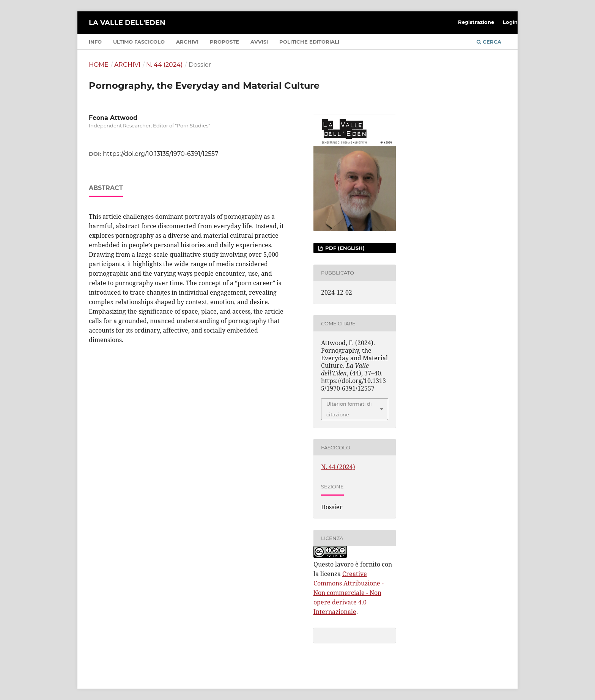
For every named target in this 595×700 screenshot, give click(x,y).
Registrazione (476, 22)
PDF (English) (344, 248)
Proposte (224, 42)
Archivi (187, 42)
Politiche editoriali (309, 42)
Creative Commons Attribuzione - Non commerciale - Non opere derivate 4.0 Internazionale (349, 593)
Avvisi (259, 42)
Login (510, 22)
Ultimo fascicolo (139, 42)
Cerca (489, 42)
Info (95, 42)
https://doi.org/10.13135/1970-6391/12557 (161, 154)
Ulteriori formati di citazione (349, 409)
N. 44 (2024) (164, 65)
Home (99, 65)
